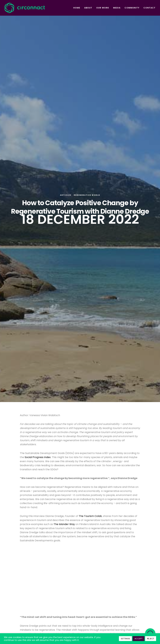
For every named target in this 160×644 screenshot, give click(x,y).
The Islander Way (64, 524)
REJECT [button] (151, 639)
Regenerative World (87, 195)
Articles (66, 195)
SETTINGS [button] (125, 639)
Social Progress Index (38, 457)
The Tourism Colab (90, 516)
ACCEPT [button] (139, 639)
